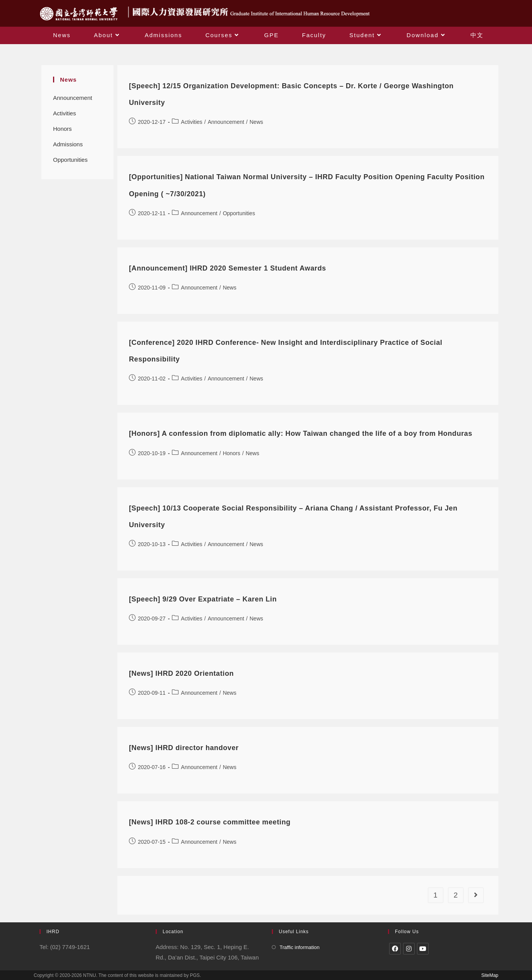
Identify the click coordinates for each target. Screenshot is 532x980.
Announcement (73, 98)
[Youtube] (423, 949)
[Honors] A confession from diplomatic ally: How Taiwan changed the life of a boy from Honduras (301, 433)
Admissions (68, 144)
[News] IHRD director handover (184, 748)
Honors (62, 129)
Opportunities (70, 160)
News (257, 122)
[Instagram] (409, 949)
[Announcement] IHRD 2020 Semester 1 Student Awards (227, 268)
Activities (64, 113)
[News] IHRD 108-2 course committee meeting (210, 822)
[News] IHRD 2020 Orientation (181, 673)
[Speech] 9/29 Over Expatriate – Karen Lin (203, 599)
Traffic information (299, 947)
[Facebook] (395, 949)
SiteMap (490, 975)
